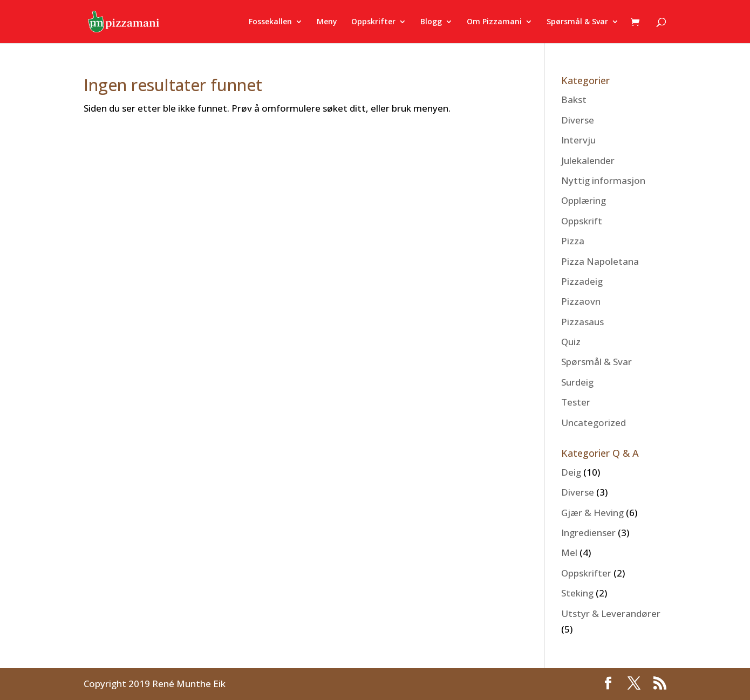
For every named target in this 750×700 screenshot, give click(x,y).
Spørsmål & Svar (577, 22)
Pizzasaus (582, 322)
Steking (577, 593)
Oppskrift (582, 221)
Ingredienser (588, 533)
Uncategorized (594, 423)
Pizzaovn (581, 301)
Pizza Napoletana (600, 261)
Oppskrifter (373, 22)
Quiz (571, 342)
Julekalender (588, 160)
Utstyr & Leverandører (611, 613)
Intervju (578, 140)
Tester (576, 402)
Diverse (578, 120)
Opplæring (584, 200)
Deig (571, 472)
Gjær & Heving (592, 513)
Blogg (431, 22)
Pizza (573, 241)
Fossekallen (270, 22)
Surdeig (577, 382)
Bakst (574, 99)
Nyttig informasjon (603, 180)
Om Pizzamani (494, 22)
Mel (569, 553)
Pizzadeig (582, 281)
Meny (327, 22)
